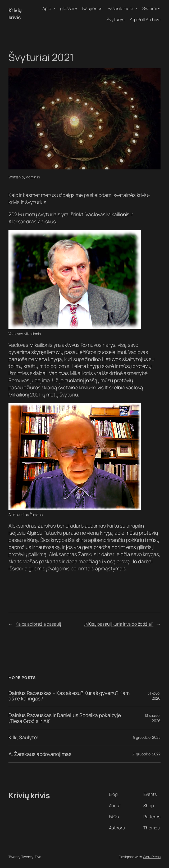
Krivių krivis (15, 14)
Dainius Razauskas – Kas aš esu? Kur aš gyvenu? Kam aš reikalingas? (69, 696)
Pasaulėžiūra (121, 8)
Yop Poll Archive (145, 19)
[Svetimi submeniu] (159, 8)
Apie (47, 8)
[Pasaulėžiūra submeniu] (136, 8)
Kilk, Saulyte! (24, 737)
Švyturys (115, 19)
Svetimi (150, 8)
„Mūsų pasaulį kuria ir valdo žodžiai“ (119, 624)
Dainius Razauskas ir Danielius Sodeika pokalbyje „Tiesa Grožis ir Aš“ (65, 718)
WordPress (152, 857)
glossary (69, 8)
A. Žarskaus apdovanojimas (40, 754)
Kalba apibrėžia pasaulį (38, 624)
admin (31, 177)
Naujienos (92, 8)
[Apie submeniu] (54, 8)
